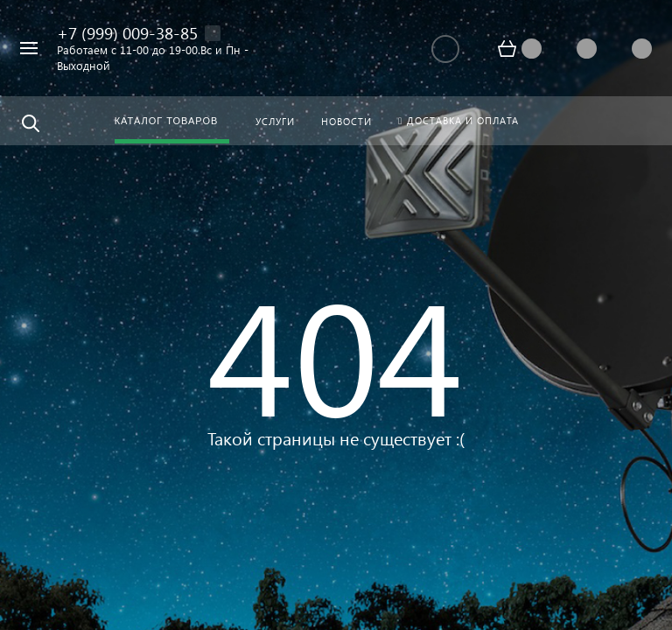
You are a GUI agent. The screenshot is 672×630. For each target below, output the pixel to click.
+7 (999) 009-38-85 (127, 33)
